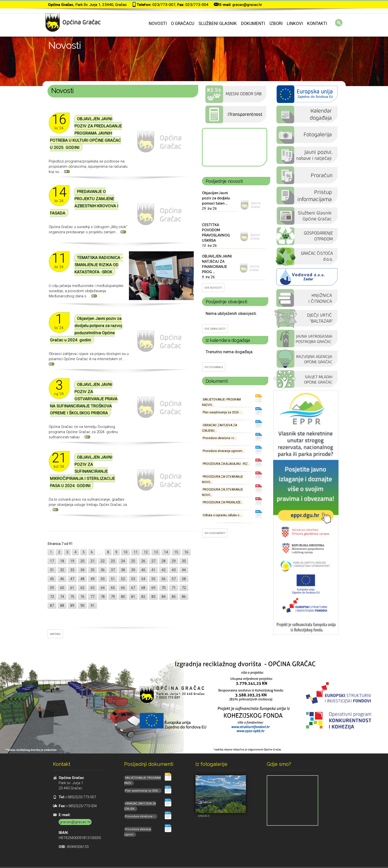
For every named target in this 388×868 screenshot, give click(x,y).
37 (113, 570)
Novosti (158, 23)
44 (184, 570)
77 (93, 597)
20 (82, 561)
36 (103, 570)
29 (174, 561)
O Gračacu (183, 23)
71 (174, 588)
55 (153, 579)
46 (62, 579)
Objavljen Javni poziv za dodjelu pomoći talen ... (216, 198)
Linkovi (295, 23)
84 (164, 597)
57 (174, 579)
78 (103, 597)
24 (123, 561)
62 (82, 588)
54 (143, 579)
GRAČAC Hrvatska (234, 147)
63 (93, 588)
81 (133, 597)
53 (133, 579)
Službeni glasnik (218, 23)
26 (143, 561)
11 (136, 552)
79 (113, 597)
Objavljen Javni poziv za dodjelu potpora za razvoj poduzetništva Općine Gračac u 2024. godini (86, 329)
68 (143, 588)
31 (52, 570)
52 (123, 579)
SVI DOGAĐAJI (214, 367)
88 (62, 606)
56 (164, 579)
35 (93, 570)
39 (133, 570)
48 (82, 579)
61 (72, 588)
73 (52, 597)
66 (123, 588)
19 (72, 561)
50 (103, 579)
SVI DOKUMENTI (215, 533)
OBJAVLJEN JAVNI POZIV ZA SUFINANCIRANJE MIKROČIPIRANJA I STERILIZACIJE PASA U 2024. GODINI (83, 471)
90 (82, 606)
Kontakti (317, 23)
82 (143, 597)
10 (125, 552)
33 (72, 570)
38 (123, 570)
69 (153, 588)
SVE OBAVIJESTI (215, 329)
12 (146, 552)
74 (62, 597)
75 (72, 597)
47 (72, 579)
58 (184, 579)
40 (143, 570)
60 (62, 588)
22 (103, 561)
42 (164, 570)
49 (93, 579)
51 (113, 579)
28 (164, 561)
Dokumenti (253, 23)
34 (82, 570)
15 (176, 552)
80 (123, 597)
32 (62, 570)
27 (153, 561)
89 (72, 606)
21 (93, 561)
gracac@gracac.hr (247, 5)
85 (174, 597)
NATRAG (55, 634)
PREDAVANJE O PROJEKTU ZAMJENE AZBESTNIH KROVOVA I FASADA (84, 202)
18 (62, 561)
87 (52, 606)
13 (156, 552)
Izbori (276, 23)
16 (186, 552)
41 (153, 570)
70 (164, 588)
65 (113, 588)
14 (166, 552)
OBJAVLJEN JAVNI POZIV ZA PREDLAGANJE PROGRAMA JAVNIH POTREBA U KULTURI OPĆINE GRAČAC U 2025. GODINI (86, 133)
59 (52, 588)
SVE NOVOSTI (213, 288)
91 (93, 606)
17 (52, 561)
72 (184, 588)
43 (174, 570)
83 (153, 597)
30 (184, 561)
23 (113, 561)
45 (52, 579)
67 (133, 588)
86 (184, 597)
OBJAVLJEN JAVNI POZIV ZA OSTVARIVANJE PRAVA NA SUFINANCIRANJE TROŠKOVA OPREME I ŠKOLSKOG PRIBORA (84, 399)
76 (82, 597)
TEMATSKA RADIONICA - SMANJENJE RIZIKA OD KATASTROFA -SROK (99, 265)
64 (103, 588)
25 (133, 561)
